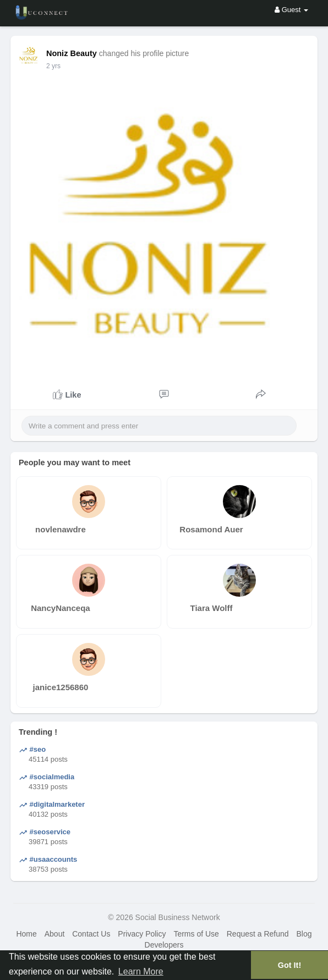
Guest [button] (291, 10)
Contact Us (91, 934)
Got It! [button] (289, 965)
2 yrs (53, 66)
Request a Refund (258, 934)
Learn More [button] (141, 971)
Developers (164, 945)
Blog (304, 934)
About (55, 934)
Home (26, 934)
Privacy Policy (142, 934)
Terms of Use (196, 934)
